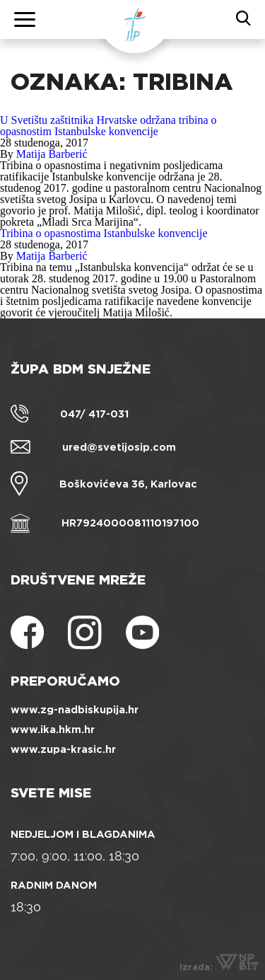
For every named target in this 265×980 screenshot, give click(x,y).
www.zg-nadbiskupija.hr (75, 710)
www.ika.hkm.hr (53, 730)
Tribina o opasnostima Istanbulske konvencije (104, 233)
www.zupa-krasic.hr (63, 749)
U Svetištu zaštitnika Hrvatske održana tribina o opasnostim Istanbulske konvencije (108, 126)
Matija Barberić (52, 154)
